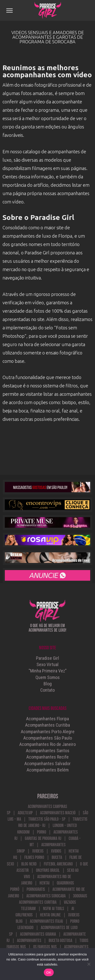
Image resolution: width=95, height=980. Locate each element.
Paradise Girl (48, 658)
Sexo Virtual (48, 664)
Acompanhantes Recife (48, 757)
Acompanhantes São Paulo (48, 738)
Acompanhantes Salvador (48, 764)
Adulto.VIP (25, 813)
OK (49, 973)
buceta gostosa (61, 941)
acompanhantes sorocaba (46, 896)
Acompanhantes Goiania (38, 934)
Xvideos (38, 851)
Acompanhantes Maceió (58, 813)
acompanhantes (29, 941)
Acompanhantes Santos (48, 751)
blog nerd (29, 864)
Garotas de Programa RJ (43, 838)
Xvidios (56, 851)
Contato (48, 690)
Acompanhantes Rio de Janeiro (48, 744)
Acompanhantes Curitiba (48, 725)
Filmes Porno (34, 857)
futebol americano (58, 864)
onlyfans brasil (48, 870)
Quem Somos (48, 677)
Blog (48, 684)
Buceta (57, 857)
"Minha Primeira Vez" (48, 671)
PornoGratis (36, 889)
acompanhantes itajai (46, 921)
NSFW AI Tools (54, 909)
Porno (42, 832)
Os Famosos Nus (45, 947)
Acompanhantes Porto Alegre (48, 732)
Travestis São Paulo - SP (47, 819)
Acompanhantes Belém (48, 770)
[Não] (89, 964)
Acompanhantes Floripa (48, 719)
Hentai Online (50, 915)
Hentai (44, 883)
